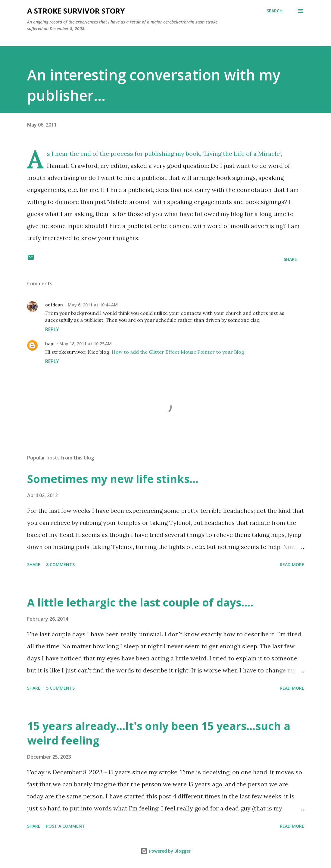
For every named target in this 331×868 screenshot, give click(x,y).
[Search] (275, 11)
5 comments (60, 688)
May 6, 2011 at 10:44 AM (93, 305)
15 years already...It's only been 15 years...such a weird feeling (159, 733)
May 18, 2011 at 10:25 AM (86, 344)
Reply (52, 329)
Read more (292, 564)
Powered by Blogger (166, 851)
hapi (50, 344)
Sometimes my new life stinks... (113, 479)
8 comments (60, 564)
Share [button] (290, 259)
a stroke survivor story (76, 11)
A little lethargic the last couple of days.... (140, 602)
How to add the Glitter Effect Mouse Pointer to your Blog (178, 352)
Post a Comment (66, 826)
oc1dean (54, 305)
